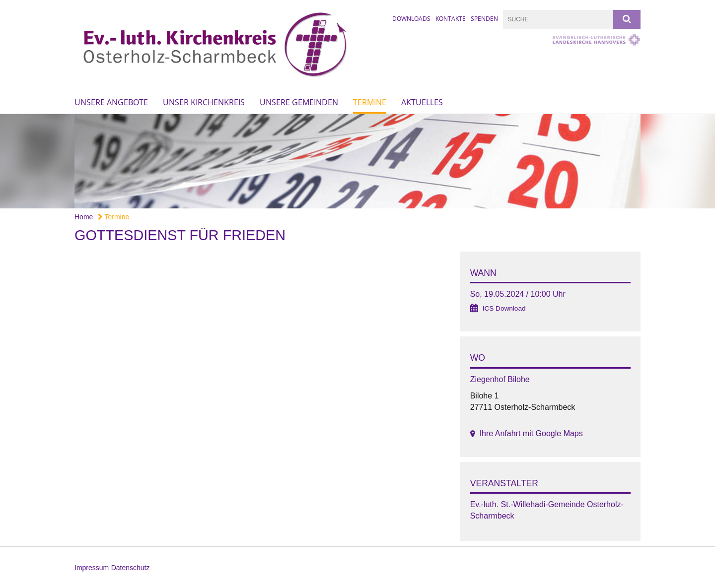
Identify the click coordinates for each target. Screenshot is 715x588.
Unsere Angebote (111, 102)
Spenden (484, 19)
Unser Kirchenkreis (204, 102)
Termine (370, 102)
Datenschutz (131, 568)
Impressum (92, 568)
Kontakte (451, 19)
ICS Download (504, 308)
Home (84, 217)
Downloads (411, 19)
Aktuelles (422, 102)
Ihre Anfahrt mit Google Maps (531, 433)
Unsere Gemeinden (299, 102)
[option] (357, 161)
